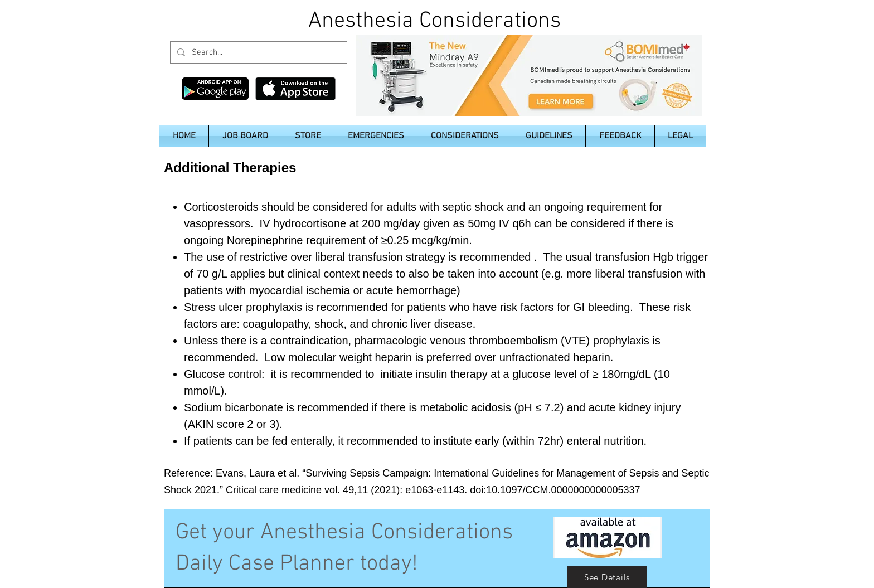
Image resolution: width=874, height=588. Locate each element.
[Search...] (258, 52)
